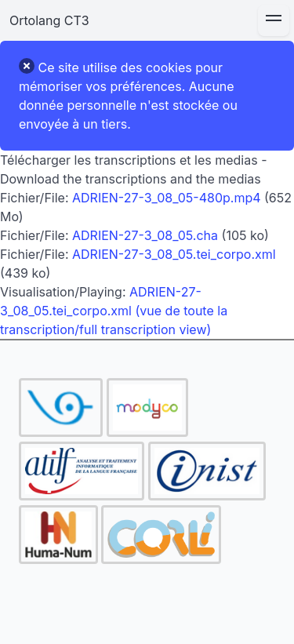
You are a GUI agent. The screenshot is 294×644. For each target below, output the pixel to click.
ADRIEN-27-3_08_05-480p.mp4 (167, 198)
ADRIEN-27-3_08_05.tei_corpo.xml (174, 254)
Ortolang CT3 (49, 20)
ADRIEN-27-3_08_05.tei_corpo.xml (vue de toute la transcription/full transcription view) (114, 311)
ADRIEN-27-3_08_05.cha (145, 235)
